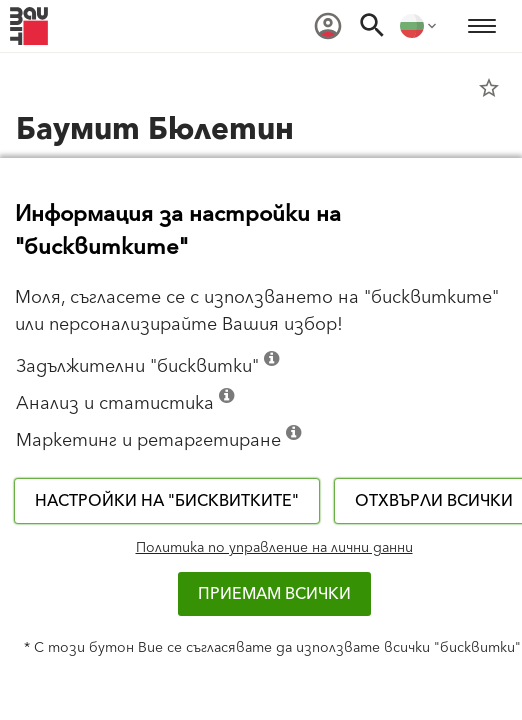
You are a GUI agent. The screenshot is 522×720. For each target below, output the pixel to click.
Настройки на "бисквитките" (167, 501)
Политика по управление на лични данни (274, 548)
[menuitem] (328, 26)
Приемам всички (274, 594)
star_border (489, 88)
